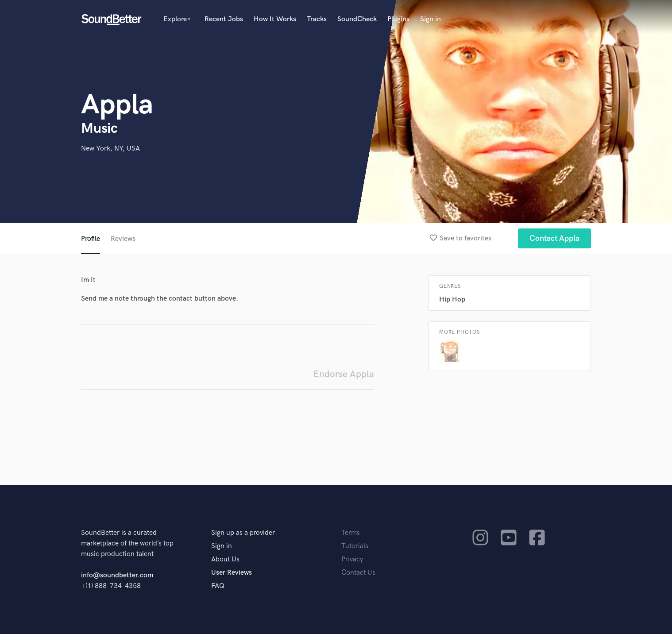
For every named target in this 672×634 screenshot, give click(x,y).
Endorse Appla (344, 374)
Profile (91, 239)
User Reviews (232, 573)
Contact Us (358, 573)
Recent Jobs (224, 19)
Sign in (431, 19)
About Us (225, 559)
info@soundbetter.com (117, 575)
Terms (351, 533)
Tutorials (355, 546)
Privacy (352, 559)
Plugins (398, 19)
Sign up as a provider (243, 533)
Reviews (123, 239)
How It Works (275, 19)
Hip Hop (452, 300)
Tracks (317, 19)
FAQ (218, 586)
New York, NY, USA (110, 149)
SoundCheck (357, 19)
